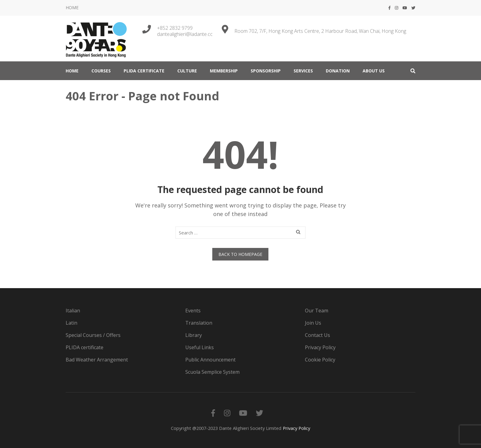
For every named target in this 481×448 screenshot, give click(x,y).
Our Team (317, 311)
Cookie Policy (320, 360)
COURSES (101, 71)
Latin (71, 323)
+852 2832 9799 (175, 28)
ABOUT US (374, 71)
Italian (73, 311)
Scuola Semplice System (212, 372)
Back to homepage (240, 254)
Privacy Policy (320, 347)
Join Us (313, 323)
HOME (72, 8)
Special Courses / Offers (93, 335)
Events (193, 311)
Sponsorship (266, 71)
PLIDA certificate (144, 71)
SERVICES (303, 71)
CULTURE (187, 71)
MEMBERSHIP (224, 71)
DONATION (338, 71)
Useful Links (200, 347)
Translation (199, 323)
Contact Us (317, 335)
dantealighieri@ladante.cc (185, 34)
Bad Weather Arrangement (97, 360)
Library (194, 335)
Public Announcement (210, 360)
